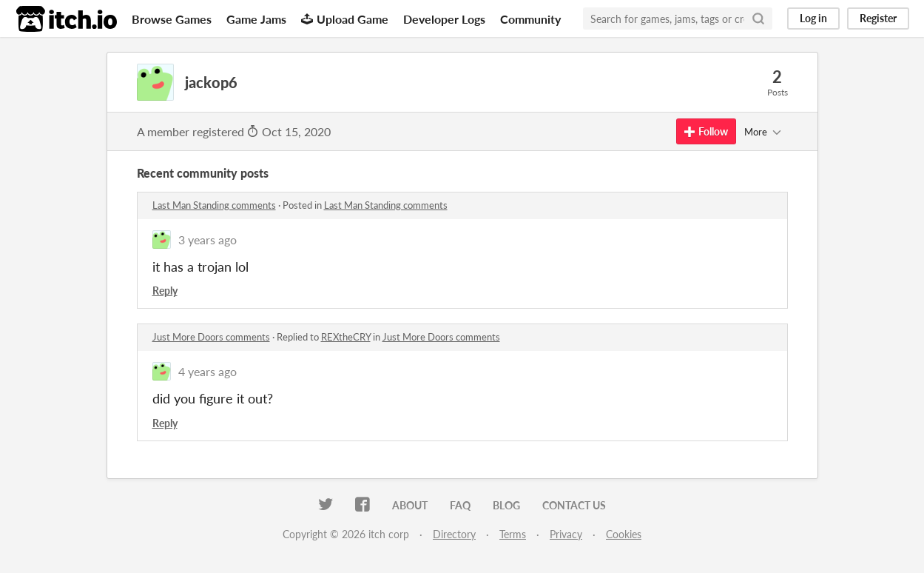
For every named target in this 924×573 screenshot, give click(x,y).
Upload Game (345, 19)
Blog (506, 505)
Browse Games (172, 19)
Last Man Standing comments (214, 205)
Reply (165, 291)
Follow (706, 131)
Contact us (574, 505)
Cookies (624, 534)
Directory (454, 534)
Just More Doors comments (211, 337)
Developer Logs (444, 19)
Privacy (566, 534)
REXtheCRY (346, 337)
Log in (813, 18)
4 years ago (208, 371)
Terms (513, 534)
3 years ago (208, 239)
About (410, 505)
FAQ (460, 505)
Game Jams (256, 19)
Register (878, 18)
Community (530, 19)
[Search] (758, 19)
